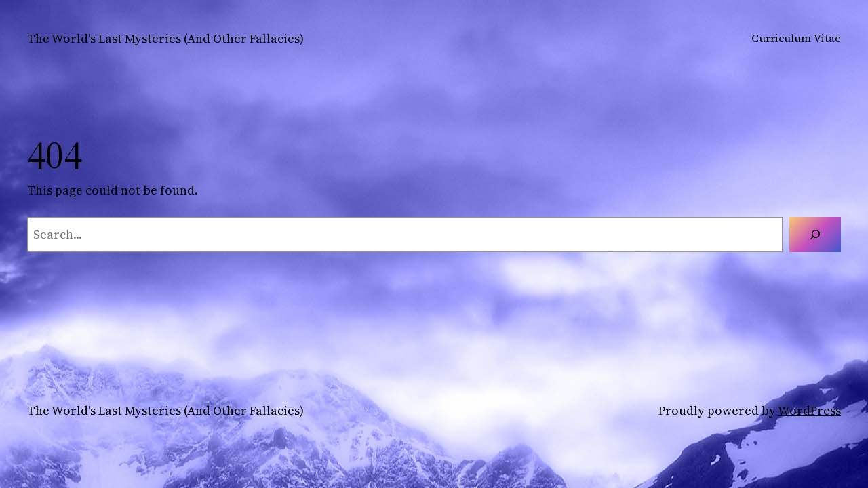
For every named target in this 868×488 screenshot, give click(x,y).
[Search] (815, 235)
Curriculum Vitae (796, 38)
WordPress (809, 410)
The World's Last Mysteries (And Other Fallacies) (165, 38)
